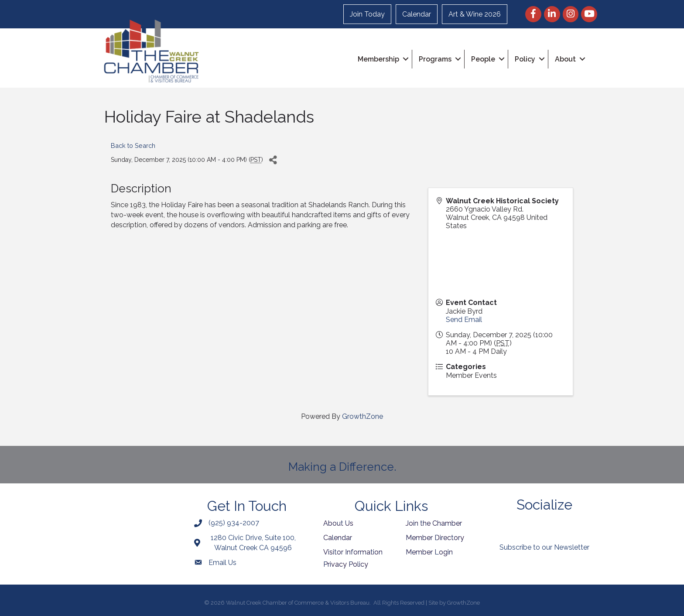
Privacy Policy (346, 564)
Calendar (417, 14)
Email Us (222, 563)
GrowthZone (363, 416)
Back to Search (133, 145)
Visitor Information (353, 552)
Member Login (429, 552)
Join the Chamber (434, 523)
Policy (525, 59)
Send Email (464, 320)
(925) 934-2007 (234, 523)
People (483, 59)
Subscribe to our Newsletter (544, 547)
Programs (435, 59)
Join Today (367, 14)
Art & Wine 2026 (475, 14)
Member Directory (435, 538)
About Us (338, 523)
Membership (378, 59)
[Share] (273, 160)
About (565, 59)
